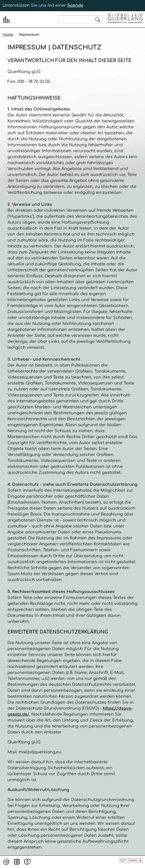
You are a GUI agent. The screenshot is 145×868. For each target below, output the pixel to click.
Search (98, 20)
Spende (75, 5)
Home (8, 35)
